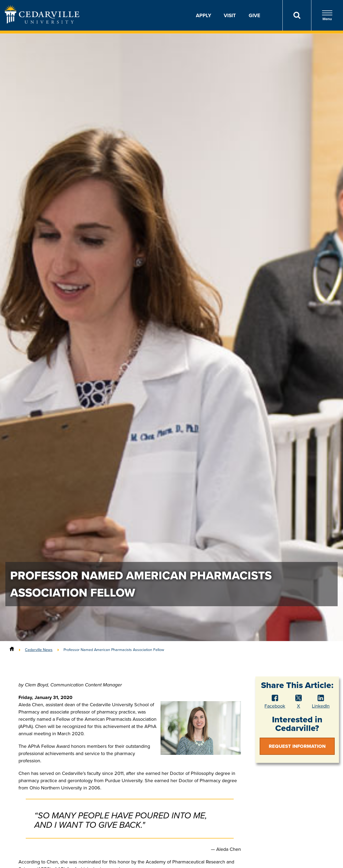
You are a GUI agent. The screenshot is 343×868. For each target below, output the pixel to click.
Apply (204, 15)
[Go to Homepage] (42, 22)
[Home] (12, 650)
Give (254, 15)
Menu (327, 15)
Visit (230, 15)
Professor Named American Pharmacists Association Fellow (114, 650)
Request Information (297, 746)
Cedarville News (39, 650)
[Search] (297, 15)
